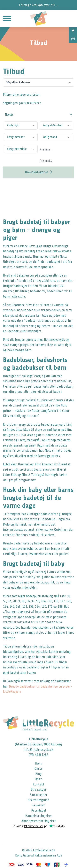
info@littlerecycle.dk (38, 750)
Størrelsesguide (38, 800)
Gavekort (39, 805)
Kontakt (39, 784)
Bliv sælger (38, 789)
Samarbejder (39, 795)
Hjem (39, 763)
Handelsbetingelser (39, 816)
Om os (38, 769)
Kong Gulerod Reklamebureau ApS (39, 855)
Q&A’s (39, 779)
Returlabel (39, 810)
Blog (38, 774)
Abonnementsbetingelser (39, 821)
